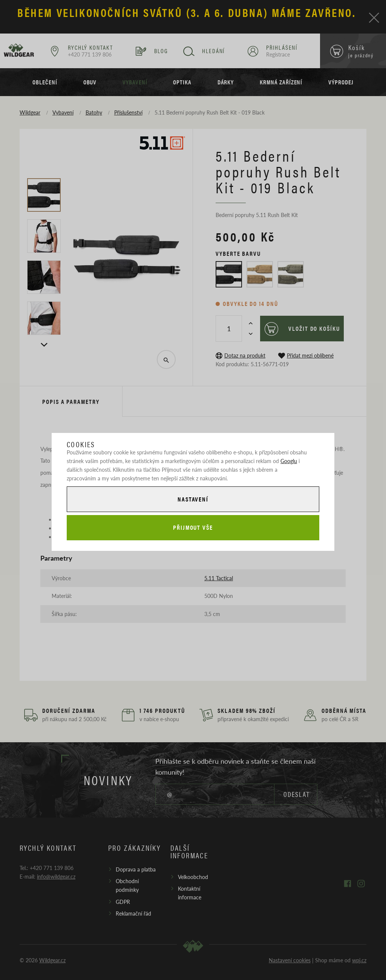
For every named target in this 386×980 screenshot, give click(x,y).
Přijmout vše (193, 528)
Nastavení (193, 499)
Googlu (289, 460)
